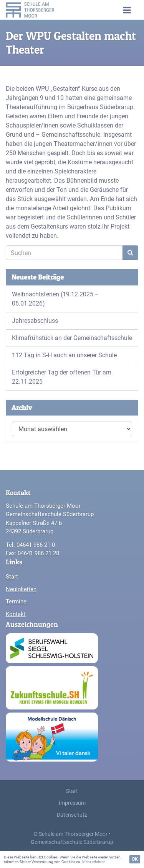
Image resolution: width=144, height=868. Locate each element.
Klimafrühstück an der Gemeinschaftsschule (72, 338)
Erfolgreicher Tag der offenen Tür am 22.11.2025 (62, 377)
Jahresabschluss (35, 321)
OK (135, 859)
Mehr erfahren (94, 862)
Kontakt (16, 614)
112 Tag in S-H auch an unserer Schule (64, 355)
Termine (16, 602)
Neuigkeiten (21, 589)
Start (12, 577)
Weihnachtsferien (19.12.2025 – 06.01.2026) (55, 299)
